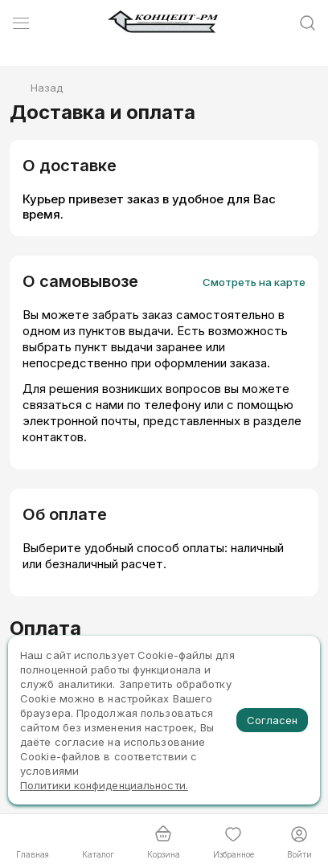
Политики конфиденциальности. (104, 785)
